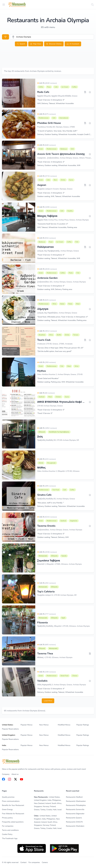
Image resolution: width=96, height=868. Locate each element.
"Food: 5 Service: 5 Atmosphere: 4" (51, 689)
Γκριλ (63, 618)
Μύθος (41, 468)
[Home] (17, 5)
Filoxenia (42, 623)
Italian (62, 304)
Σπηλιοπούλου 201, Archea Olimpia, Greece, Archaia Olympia (61, 282)
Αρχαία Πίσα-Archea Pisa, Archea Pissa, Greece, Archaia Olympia (63, 220)
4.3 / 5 (47, 176)
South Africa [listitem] (56, 803)
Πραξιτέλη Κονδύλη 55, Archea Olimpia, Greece (56, 499)
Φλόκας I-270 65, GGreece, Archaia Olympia (55, 657)
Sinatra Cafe (44, 495)
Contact (23, 862)
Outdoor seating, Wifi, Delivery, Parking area (55, 289)
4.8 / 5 (47, 428)
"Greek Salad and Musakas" (48, 378)
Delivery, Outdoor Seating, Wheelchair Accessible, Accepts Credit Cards (65, 134)
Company (6, 774)
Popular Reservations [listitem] (10, 729)
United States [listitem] (54, 797)
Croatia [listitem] (49, 810)
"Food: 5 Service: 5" (45, 413)
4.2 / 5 (47, 83)
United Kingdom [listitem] (40, 800)
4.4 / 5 (47, 207)
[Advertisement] (48, 60)
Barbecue (64, 149)
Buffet (59, 335)
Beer (55, 180)
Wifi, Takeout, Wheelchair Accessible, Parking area (57, 227)
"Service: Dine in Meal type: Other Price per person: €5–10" (60, 348)
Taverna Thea (45, 654)
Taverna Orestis (46, 526)
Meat (78, 304)
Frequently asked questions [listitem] (13, 822)
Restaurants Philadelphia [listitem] (76, 805)
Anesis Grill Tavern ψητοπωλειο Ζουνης (61, 154)
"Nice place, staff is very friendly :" (51, 503)
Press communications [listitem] (11, 801)
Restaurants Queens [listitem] (74, 818)
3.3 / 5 (46, 583)
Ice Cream (65, 87)
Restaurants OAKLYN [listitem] (74, 822)
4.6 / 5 (47, 331)
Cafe (56, 87)
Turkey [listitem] (43, 810)
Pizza (49, 87)
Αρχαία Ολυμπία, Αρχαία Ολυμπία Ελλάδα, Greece (57, 96)
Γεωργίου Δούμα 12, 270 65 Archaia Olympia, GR (57, 595)
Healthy (70, 211)
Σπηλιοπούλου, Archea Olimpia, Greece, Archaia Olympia (60, 530)
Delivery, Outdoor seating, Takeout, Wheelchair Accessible (60, 692)
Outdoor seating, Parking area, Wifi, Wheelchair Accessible (60, 382)
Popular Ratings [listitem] (83, 725)
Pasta (71, 273)
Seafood (41, 397)
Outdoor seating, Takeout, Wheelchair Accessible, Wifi (59, 258)
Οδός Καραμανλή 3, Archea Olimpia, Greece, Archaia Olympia (62, 685)
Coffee (41, 87)
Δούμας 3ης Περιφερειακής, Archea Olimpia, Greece (58, 251)
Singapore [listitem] (38, 806)
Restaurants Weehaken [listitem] (75, 826)
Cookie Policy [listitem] (7, 834)
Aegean (42, 185)
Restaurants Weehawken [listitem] (76, 801)
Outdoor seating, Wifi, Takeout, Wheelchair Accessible (59, 196)
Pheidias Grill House (49, 123)
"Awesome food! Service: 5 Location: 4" (53, 224)
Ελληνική (42, 432)
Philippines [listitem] (57, 800)
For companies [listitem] (8, 826)
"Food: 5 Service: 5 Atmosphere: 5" (51, 100)
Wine (54, 304)
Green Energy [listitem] (7, 809)
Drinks (63, 180)
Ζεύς (40, 437)
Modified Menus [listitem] (64, 725)
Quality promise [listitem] (8, 797)
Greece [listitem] (37, 810)
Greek (41, 149)
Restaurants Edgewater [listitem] (75, 814)
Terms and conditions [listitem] (10, 830)
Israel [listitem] (59, 810)
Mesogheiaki (51, 463)
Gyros (71, 180)
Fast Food (56, 490)
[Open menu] (4, 4)
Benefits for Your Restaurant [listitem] (13, 805)
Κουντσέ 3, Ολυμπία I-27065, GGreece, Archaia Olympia (59, 564)
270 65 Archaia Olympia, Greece (50, 406)
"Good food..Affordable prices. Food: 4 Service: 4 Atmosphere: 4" (63, 317)
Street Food (64, 676)
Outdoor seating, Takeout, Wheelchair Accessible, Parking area (62, 320)
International (64, 118)
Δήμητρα (43, 309)
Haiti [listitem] (55, 810)
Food (51, 242)
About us (15, 774)
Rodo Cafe (43, 92)
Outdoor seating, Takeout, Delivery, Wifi (53, 537)
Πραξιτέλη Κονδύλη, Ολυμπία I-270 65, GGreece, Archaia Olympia (63, 626)
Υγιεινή (64, 556)
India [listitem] (49, 800)
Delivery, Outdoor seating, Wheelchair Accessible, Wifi (59, 165)
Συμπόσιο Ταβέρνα (49, 561)
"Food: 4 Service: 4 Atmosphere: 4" (51, 162)
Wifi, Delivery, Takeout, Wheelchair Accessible (55, 103)
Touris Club (44, 340)
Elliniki (41, 463)
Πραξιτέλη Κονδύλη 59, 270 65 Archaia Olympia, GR (58, 440)
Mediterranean (44, 118)
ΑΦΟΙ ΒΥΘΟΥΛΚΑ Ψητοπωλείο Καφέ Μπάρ (63, 402)
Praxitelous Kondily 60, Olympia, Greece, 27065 (56, 127)
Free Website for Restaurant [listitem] (13, 814)
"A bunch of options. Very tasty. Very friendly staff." (57, 131)
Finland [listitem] (53, 806)
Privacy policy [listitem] (7, 818)
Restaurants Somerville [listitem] (75, 809)
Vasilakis (42, 681)
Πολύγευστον (45, 247)
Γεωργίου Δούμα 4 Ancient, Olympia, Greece (55, 189)
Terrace (76, 335)
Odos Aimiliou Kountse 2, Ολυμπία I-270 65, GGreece (58, 471)
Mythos (42, 371)
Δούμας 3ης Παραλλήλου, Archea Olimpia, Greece (57, 313)
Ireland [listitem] (48, 803)
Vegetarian (74, 521)
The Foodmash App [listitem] (10, 838)
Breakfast (42, 335)
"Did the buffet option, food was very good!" (54, 351)
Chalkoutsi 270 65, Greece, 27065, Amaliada (55, 344)
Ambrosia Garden (47, 278)
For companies (34, 862)
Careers (45, 862)
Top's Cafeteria (46, 592)
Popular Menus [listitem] (27, 725)
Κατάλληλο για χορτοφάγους (59, 432)
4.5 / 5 (46, 114)
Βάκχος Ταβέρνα (47, 216)
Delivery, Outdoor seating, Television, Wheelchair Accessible (61, 506)
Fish (77, 242)
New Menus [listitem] (44, 725)
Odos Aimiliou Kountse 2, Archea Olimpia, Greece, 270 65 (60, 374)
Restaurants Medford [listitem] (74, 797)
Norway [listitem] (46, 806)
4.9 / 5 (46, 300)
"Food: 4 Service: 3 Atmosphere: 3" (51, 193)
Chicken (58, 397)
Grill (54, 118)
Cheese (75, 676)
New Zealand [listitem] (39, 803)
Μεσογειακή (43, 556)
